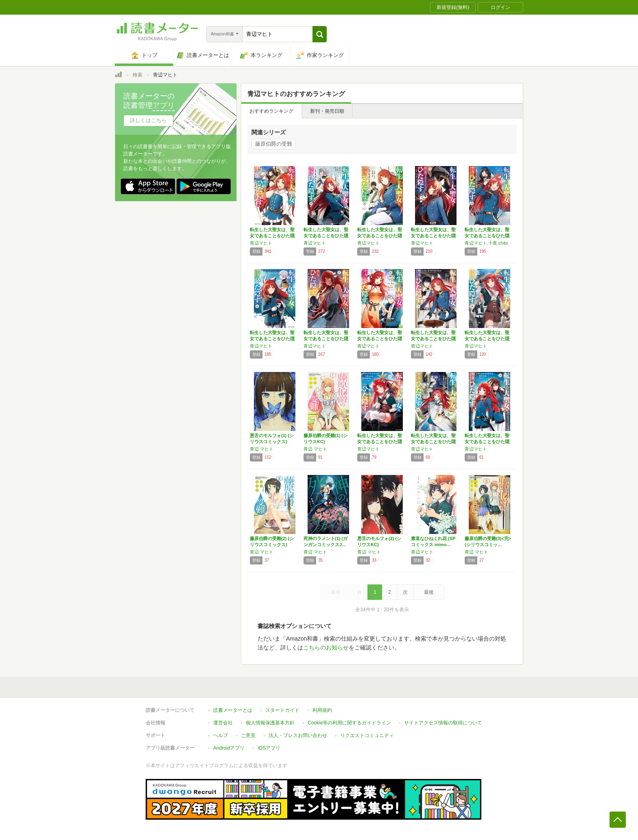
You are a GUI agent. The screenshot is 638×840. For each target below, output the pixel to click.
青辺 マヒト (262, 449)
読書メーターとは (233, 710)
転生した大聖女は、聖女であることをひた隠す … (272, 236)
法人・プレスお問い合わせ (298, 735)
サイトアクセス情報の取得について (443, 723)
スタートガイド (282, 710)
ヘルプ (221, 735)
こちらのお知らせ (326, 647)
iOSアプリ (269, 748)
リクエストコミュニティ (367, 735)
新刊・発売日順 (327, 111)
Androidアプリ (229, 748)
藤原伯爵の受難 (274, 144)
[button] (320, 34)
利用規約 (322, 710)
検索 (138, 75)
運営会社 (223, 723)
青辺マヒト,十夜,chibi (486, 243)
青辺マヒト (261, 243)
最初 (336, 592)
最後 (429, 592)
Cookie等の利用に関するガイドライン (349, 723)
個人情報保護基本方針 (270, 723)
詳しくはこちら (148, 120)
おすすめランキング (271, 111)
